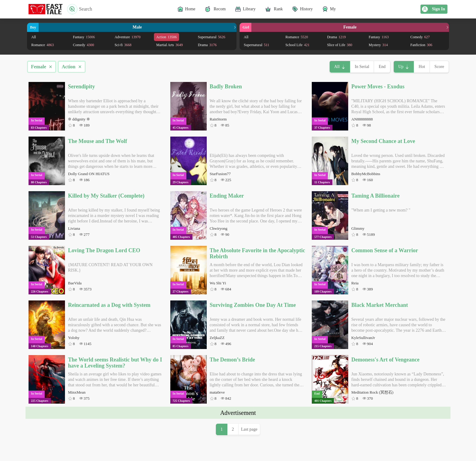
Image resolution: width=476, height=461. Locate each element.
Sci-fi (123, 45)
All (34, 37)
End (382, 67)
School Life (297, 45)
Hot (422, 67)
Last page (249, 429)
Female (42, 67)
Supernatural (212, 37)
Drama (207, 45)
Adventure (127, 37)
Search (80, 9)
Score (439, 67)
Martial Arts (170, 45)
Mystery (378, 45)
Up (401, 67)
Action (167, 37)
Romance (42, 45)
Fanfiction (421, 45)
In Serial (362, 67)
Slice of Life (340, 45)
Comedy (83, 45)
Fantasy (84, 37)
